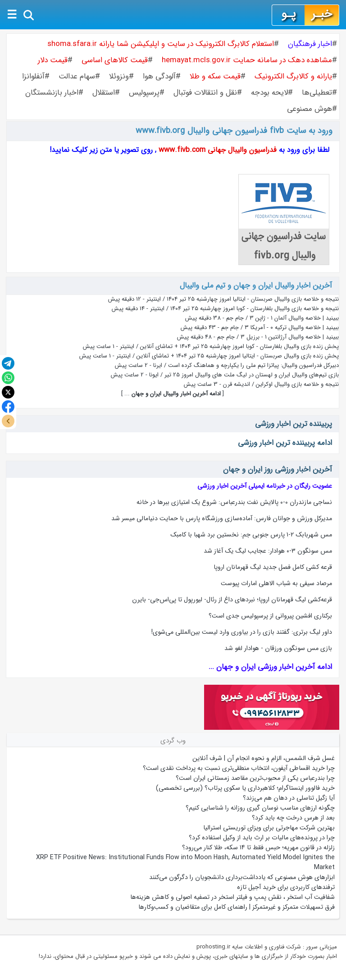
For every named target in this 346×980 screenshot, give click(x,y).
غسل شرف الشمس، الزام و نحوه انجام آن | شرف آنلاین (264, 758)
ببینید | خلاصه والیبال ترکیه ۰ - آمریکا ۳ (292, 327)
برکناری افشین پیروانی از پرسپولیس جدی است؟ (270, 616)
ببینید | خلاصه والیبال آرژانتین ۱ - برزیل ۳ (290, 337)
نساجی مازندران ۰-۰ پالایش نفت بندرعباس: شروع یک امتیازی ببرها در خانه (234, 502)
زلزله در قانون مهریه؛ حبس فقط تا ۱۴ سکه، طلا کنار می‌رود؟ (258, 847)
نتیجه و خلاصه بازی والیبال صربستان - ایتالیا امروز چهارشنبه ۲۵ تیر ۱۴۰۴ (253, 299)
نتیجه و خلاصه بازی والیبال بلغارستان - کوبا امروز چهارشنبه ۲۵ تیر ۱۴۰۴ (255, 309)
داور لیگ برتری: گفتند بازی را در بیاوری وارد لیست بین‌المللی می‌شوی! (242, 632)
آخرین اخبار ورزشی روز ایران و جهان (278, 469)
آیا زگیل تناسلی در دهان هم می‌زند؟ (289, 798)
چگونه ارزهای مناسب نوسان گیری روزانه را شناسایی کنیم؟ (260, 808)
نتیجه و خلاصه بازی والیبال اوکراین (297, 384)
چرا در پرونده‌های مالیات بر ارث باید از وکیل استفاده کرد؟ (262, 838)
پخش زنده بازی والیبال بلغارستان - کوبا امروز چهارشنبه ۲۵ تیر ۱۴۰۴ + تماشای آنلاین (239, 346)
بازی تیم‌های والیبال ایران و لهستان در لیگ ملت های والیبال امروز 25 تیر (252, 375)
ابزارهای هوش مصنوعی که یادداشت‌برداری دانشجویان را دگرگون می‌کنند (242, 877)
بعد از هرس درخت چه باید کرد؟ (293, 818)
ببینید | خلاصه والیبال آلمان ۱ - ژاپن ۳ (294, 318)
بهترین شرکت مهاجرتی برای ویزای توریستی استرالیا (269, 828)
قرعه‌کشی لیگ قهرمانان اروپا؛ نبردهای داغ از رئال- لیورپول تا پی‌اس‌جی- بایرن (232, 600)
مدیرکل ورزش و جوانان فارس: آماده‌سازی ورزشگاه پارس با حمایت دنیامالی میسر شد (222, 518)
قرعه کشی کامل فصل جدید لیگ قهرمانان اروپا (273, 567)
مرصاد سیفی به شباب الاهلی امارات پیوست (276, 583)
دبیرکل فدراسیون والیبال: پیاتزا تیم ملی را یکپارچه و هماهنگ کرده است (253, 365)
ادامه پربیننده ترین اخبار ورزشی (285, 443)
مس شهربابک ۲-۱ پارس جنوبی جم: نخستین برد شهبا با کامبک (251, 535)
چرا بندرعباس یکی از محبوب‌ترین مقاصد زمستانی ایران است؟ (255, 778)
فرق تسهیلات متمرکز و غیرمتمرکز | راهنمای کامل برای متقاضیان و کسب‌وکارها (237, 907)
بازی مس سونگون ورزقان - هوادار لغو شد (278, 648)
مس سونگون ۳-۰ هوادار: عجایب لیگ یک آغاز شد (268, 551)
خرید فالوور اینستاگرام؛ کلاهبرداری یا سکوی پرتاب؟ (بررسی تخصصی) (245, 788)
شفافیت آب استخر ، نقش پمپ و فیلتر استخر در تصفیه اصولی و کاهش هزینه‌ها (232, 897)
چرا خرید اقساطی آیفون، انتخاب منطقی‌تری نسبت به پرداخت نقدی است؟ (239, 768)
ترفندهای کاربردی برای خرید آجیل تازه (286, 887)
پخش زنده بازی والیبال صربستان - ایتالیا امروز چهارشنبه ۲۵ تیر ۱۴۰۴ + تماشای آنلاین (238, 356)
